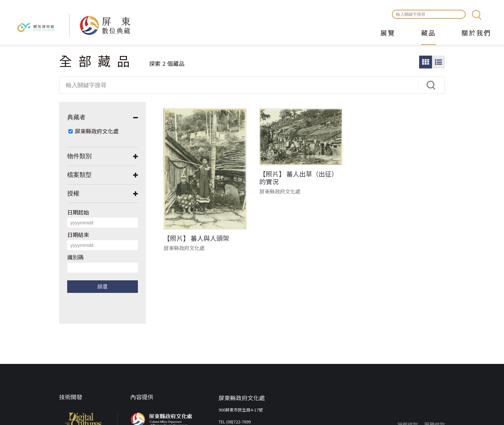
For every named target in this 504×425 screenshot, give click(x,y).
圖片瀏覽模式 (426, 62)
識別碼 (75, 257)
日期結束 (78, 235)
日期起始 (78, 212)
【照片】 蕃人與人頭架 (196, 238)
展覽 (388, 33)
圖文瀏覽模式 (438, 62)
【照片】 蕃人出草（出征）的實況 (299, 178)
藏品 (428, 33)
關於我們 (476, 33)
